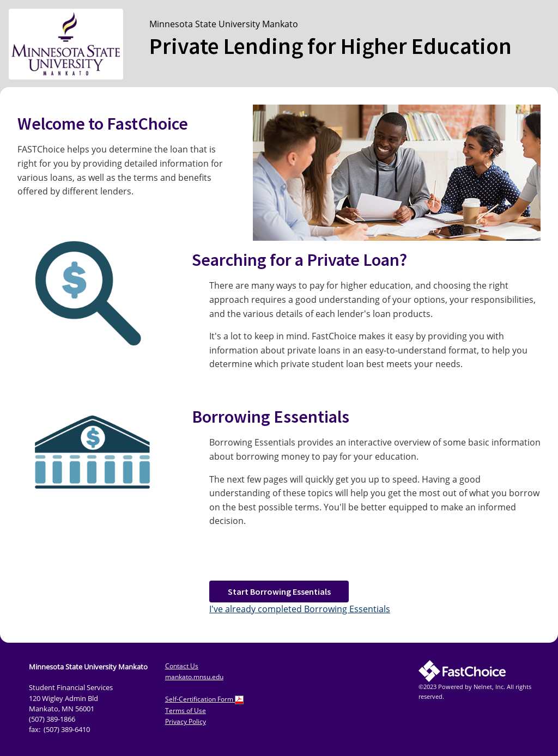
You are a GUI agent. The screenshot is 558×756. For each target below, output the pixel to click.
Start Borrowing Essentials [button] (279, 592)
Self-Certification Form (204, 699)
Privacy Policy (186, 721)
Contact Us (182, 666)
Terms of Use (186, 711)
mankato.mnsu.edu (194, 677)
